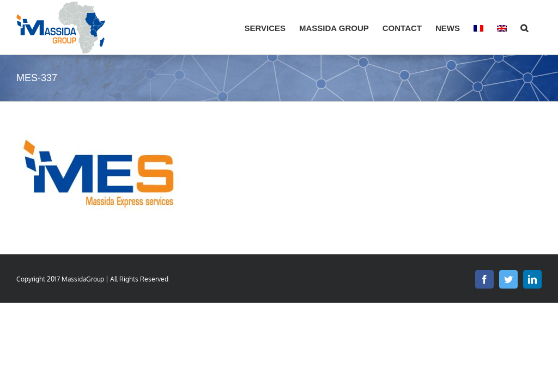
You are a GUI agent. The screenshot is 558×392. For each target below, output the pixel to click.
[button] (524, 27)
